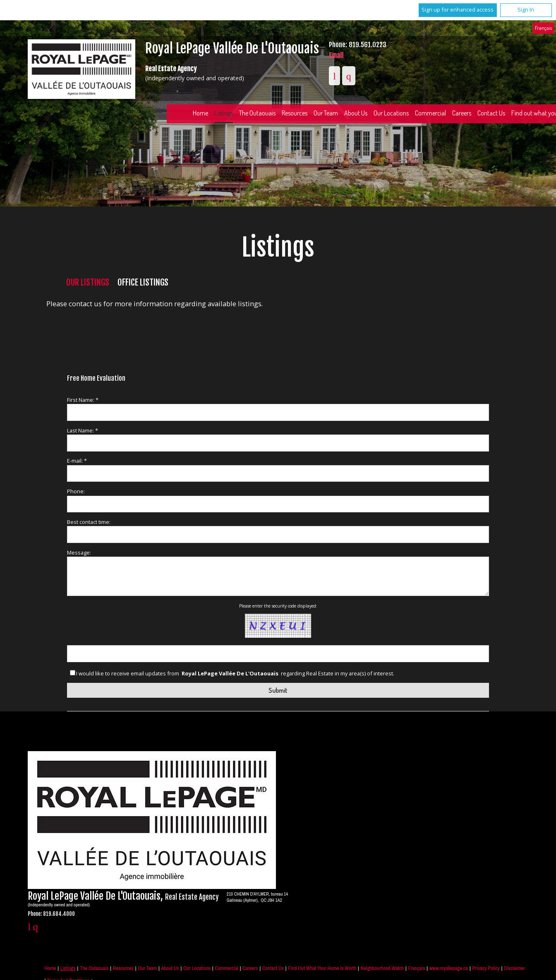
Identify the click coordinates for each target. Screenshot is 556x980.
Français (543, 28)
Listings (224, 113)
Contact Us (491, 113)
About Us (356, 113)
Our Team (326, 113)
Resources (295, 113)
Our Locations (391, 113)
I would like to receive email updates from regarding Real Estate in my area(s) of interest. (235, 674)
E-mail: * (77, 461)
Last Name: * (83, 430)
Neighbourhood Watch (382, 968)
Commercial (430, 113)
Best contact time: (89, 522)
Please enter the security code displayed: (278, 606)
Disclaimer (514, 968)
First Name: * (83, 400)
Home (200, 113)
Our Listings (88, 282)
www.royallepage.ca (449, 968)
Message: (79, 552)
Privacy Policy (486, 968)
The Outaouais (257, 113)
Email (336, 55)
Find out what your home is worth (322, 968)
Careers (462, 113)
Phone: (76, 491)
